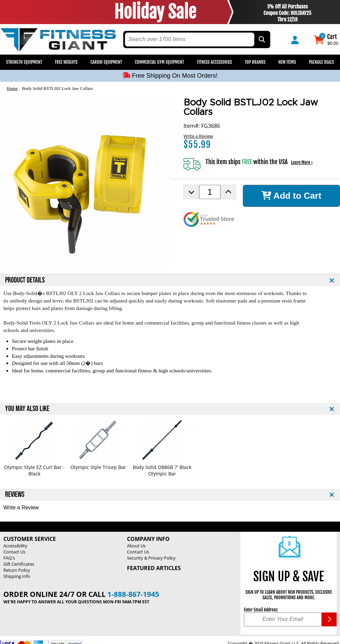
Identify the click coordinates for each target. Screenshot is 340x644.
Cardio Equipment (106, 62)
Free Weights (66, 62)
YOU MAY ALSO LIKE (27, 409)
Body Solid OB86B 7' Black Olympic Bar (162, 470)
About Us (136, 546)
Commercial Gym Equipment (159, 62)
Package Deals (321, 62)
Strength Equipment (24, 62)
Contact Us (14, 552)
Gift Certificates (19, 564)
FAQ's (9, 558)
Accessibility (15, 546)
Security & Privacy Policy (151, 558)
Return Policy (17, 570)
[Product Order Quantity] (210, 192)
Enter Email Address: (261, 610)
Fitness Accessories (215, 62)
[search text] (190, 40)
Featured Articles (154, 568)
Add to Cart (291, 196)
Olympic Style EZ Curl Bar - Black (34, 470)
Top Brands (255, 62)
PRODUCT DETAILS (25, 280)
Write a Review (198, 136)
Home (12, 88)
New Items (287, 62)
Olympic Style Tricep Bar (98, 467)
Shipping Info (17, 576)
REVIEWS (15, 495)
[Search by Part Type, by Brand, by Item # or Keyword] (261, 40)
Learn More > (302, 162)
